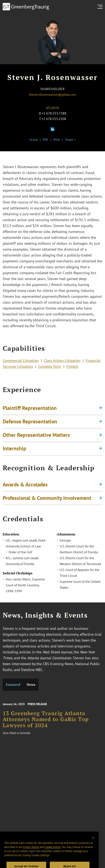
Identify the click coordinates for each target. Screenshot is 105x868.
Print (57, 140)
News (31, 685)
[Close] (93, 843)
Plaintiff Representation (30, 411)
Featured (13, 685)
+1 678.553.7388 (54, 113)
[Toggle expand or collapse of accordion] (101, 411)
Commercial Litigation (21, 362)
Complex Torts (50, 368)
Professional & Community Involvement (47, 500)
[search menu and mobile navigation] (101, 7)
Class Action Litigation (62, 362)
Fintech (72, 368)
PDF (45, 140)
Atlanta (52, 108)
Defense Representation (30, 425)
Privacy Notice (31, 853)
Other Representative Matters (36, 438)
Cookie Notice (53, 853)
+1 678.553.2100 (54, 119)
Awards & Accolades (25, 486)
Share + (70, 140)
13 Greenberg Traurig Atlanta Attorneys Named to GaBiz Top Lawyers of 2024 (46, 722)
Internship (14, 452)
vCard (33, 140)
